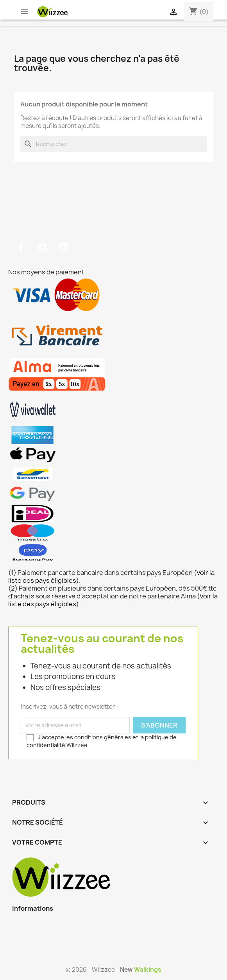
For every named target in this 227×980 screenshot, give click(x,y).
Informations (33, 908)
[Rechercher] (114, 144)
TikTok (85, 247)
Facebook (21, 247)
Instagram (64, 247)
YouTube (42, 247)
